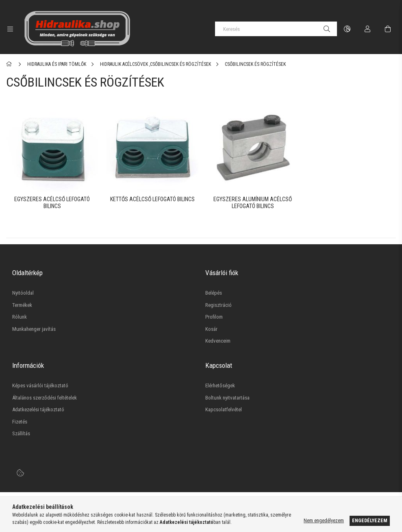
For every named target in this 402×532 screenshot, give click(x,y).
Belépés (214, 292)
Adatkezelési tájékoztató (38, 409)
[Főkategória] (10, 64)
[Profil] (367, 29)
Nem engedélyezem (324, 521)
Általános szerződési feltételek (45, 397)
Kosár (211, 328)
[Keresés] (276, 29)
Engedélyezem (370, 521)
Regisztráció (218, 304)
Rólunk (20, 316)
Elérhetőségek (220, 385)
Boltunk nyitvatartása (227, 397)
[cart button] (388, 29)
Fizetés (20, 421)
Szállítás (21, 433)
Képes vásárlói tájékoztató (40, 385)
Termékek (22, 304)
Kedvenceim (218, 340)
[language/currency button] (347, 29)
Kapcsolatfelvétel (224, 409)
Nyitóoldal (23, 292)
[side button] (10, 29)
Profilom (214, 316)
